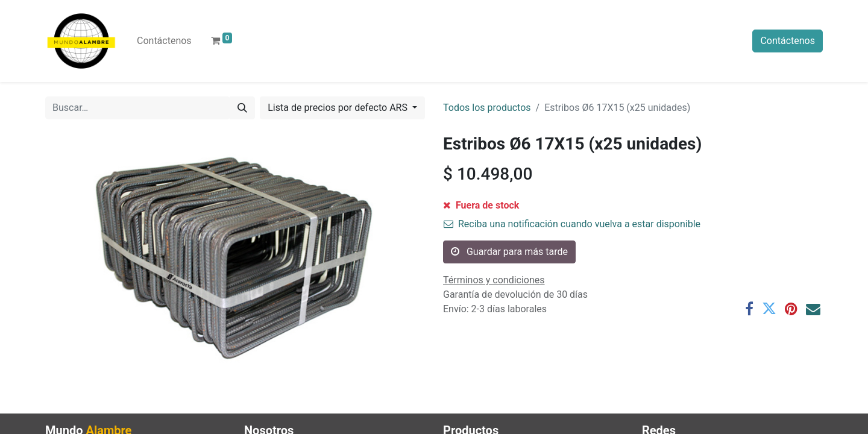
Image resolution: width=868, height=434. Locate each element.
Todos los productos (487, 108)
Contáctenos (788, 41)
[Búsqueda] (242, 108)
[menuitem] (164, 41)
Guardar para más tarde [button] (509, 252)
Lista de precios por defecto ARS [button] (339, 108)
